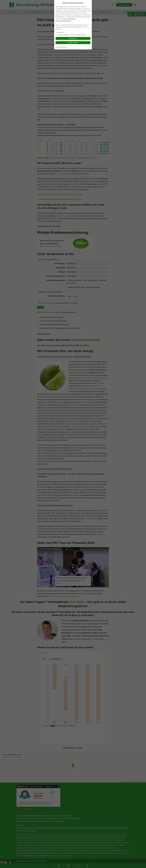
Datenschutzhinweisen (69, 19)
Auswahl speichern (73, 43)
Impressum (64, 47)
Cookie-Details (59, 47)
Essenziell (60, 32)
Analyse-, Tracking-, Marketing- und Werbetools (71, 35)
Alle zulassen (73, 38)
